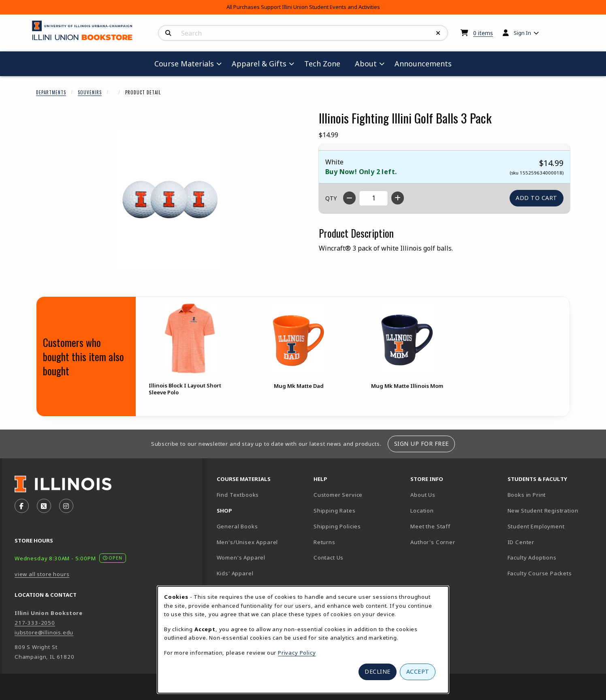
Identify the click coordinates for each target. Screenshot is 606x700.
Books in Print (553, 495)
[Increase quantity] (398, 198)
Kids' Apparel (235, 573)
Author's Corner (433, 542)
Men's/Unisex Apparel (248, 542)
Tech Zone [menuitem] (325, 63)
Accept (418, 671)
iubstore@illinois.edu (44, 632)
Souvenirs (90, 92)
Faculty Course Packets (540, 573)
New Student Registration (543, 511)
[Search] (168, 33)
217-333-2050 (35, 623)
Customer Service (338, 495)
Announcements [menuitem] (423, 64)
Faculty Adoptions (532, 557)
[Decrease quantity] (349, 198)
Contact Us (329, 557)
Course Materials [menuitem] (184, 64)
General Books (237, 526)
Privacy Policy (297, 653)
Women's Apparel (241, 557)
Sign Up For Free (421, 444)
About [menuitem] (366, 64)
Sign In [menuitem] (522, 33)
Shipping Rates (335, 511)
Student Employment (553, 526)
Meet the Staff (430, 526)
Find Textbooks (238, 495)
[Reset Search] (438, 33)
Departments (51, 92)
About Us (423, 495)
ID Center (549, 542)
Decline (378, 671)
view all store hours (42, 574)
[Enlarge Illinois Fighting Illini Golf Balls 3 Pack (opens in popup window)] (168, 200)
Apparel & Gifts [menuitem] (259, 64)
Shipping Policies (337, 526)
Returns (324, 542)
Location (422, 511)
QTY (331, 198)
